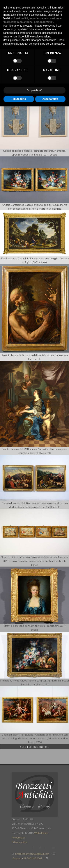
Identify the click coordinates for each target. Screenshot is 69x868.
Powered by (18, 837)
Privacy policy (19, 842)
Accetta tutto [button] (50, 99)
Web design (41, 833)
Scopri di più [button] (34, 90)
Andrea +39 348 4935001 (28, 858)
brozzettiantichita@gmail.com (32, 854)
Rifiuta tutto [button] (19, 99)
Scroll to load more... (34, 747)
